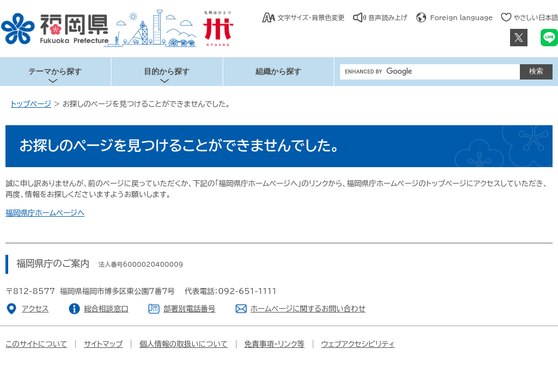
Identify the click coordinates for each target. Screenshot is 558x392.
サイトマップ (104, 344)
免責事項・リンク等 (275, 344)
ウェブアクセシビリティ (358, 344)
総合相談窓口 (106, 309)
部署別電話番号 (189, 309)
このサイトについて (36, 344)
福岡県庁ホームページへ (45, 213)
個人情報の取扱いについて (184, 344)
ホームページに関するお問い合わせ (308, 309)
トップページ (31, 104)
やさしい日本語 (536, 17)
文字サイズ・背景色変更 (311, 17)
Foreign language (462, 17)
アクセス (35, 309)
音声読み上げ (388, 17)
